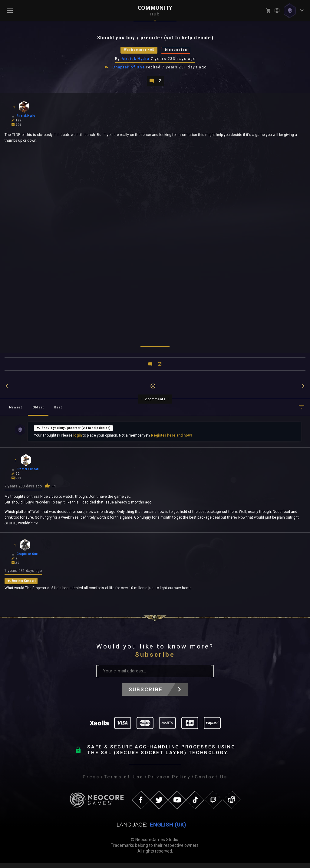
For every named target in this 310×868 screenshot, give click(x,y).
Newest (16, 411)
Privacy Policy (169, 782)
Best (58, 411)
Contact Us (211, 782)
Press (91, 782)
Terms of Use (124, 782)
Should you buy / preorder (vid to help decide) (73, 432)
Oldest (38, 411)
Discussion (184, 52)
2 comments (155, 403)
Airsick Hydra (136, 61)
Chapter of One (129, 70)
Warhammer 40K (134, 52)
